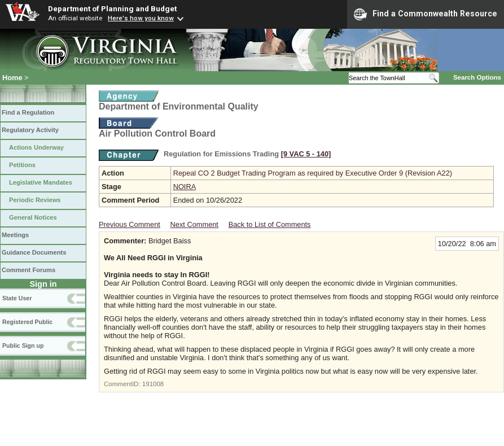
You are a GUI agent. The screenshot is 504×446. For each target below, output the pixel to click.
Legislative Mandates (41, 182)
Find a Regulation (28, 112)
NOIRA (185, 187)
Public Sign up (23, 346)
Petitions (22, 165)
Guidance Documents (34, 252)
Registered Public (27, 322)
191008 (153, 384)
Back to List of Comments (270, 224)
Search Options (477, 77)
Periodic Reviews (35, 200)
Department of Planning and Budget (112, 8)
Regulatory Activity (30, 130)
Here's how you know (141, 18)
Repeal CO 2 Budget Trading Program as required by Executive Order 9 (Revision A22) (313, 173)
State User (17, 298)
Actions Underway (36, 147)
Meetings (15, 235)
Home (12, 78)
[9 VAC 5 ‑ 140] (306, 154)
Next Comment (194, 224)
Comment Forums (29, 270)
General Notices (33, 217)
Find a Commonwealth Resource (426, 14)
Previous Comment (130, 224)
